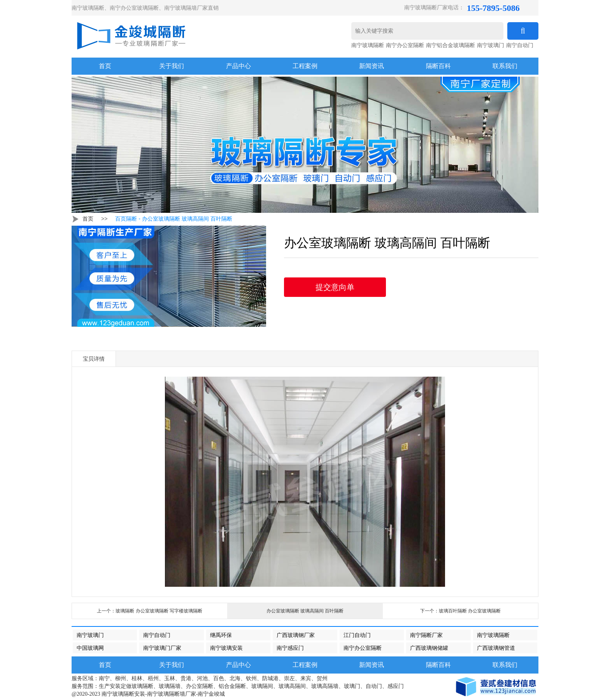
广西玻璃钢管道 (496, 648)
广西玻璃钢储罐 (429, 648)
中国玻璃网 (90, 648)
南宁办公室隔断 (405, 45)
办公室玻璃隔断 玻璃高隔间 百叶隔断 (305, 611)
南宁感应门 (290, 648)
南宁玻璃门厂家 (162, 648)
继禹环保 (221, 635)
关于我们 (172, 66)
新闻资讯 (372, 66)
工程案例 (305, 66)
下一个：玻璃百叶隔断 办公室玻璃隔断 (460, 611)
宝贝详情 (94, 359)
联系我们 (505, 66)
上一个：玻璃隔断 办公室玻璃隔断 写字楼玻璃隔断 (150, 611)
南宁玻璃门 (491, 45)
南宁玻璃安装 (226, 648)
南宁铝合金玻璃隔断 (450, 45)
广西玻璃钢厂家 (296, 635)
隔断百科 (438, 66)
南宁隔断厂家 (426, 635)
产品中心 (238, 66)
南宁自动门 (520, 45)
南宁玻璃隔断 (368, 45)
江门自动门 (357, 635)
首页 (88, 219)
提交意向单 (335, 287)
